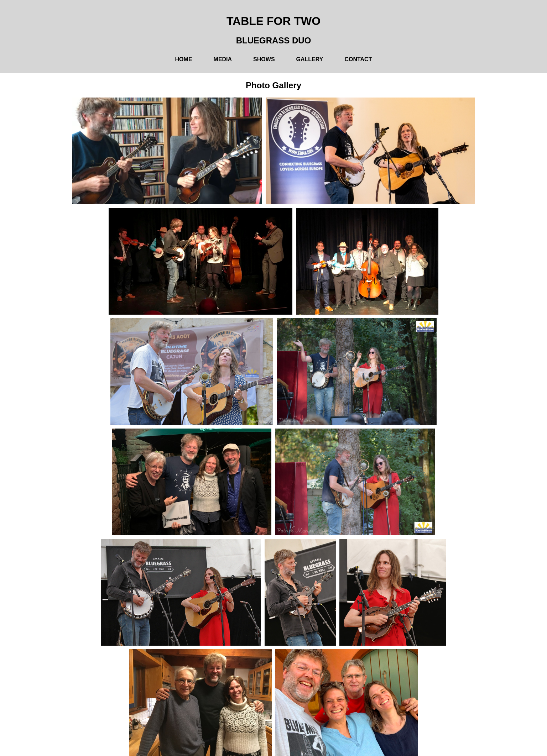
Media (223, 59)
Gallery (310, 59)
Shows (264, 59)
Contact (358, 59)
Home (184, 59)
